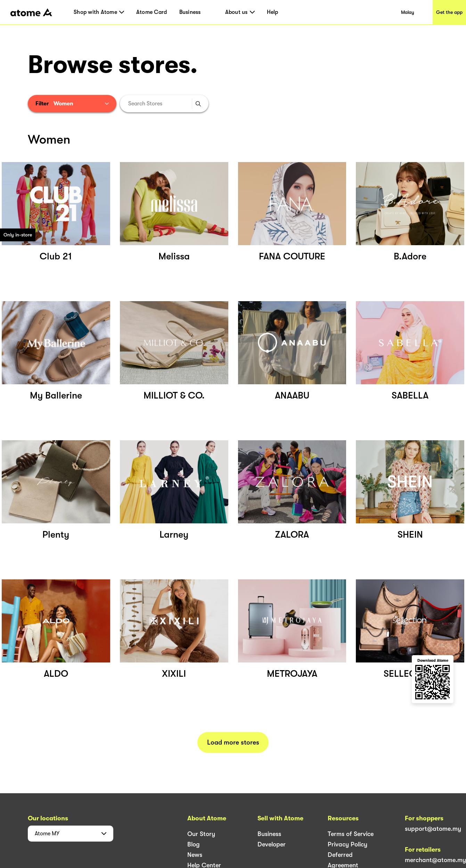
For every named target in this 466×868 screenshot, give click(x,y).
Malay (408, 12)
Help (273, 12)
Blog (194, 844)
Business (190, 12)
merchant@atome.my (435, 860)
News (195, 855)
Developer (272, 844)
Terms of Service (351, 834)
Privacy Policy (348, 844)
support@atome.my (433, 829)
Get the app (449, 12)
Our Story (201, 834)
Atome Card (152, 12)
